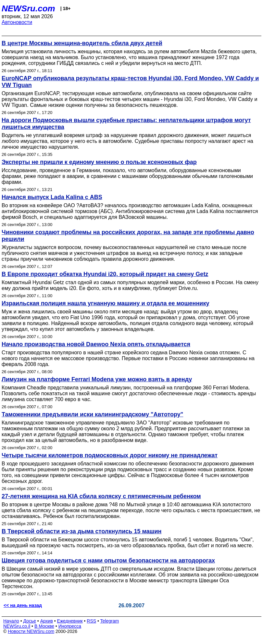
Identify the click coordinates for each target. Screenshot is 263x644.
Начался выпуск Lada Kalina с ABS (52, 197)
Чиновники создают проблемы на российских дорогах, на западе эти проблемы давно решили (128, 236)
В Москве (44, 626)
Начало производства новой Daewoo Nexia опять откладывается (96, 344)
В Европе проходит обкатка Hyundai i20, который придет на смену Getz (105, 274)
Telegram (110, 621)
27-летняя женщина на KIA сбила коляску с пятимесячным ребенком (101, 496)
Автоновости (17, 22)
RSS (91, 621)
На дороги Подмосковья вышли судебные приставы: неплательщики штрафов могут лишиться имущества (126, 124)
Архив (47, 621)
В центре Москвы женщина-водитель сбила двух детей (82, 43)
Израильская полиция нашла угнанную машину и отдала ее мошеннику (105, 303)
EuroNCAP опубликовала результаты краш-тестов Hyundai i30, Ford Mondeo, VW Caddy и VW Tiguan (130, 82)
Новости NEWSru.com (31, 631)
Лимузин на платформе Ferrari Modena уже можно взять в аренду (97, 379)
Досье (30, 621)
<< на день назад (23, 605)
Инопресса (70, 626)
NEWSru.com (28, 8)
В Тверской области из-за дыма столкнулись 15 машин (81, 531)
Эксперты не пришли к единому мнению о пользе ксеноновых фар (99, 162)
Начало (11, 621)
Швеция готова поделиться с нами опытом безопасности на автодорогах (108, 561)
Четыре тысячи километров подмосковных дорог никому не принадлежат (110, 455)
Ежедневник (70, 621)
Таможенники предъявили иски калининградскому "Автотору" (92, 414)
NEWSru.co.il (17, 626)
